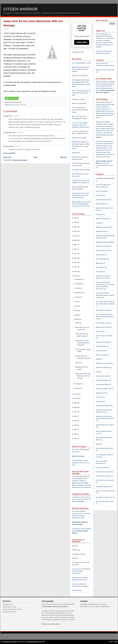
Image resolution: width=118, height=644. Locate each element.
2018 (75, 249)
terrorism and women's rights (104, 448)
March (77, 319)
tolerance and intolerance (104, 476)
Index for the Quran (78, 456)
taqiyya (99, 137)
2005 (75, 421)
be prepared (100, 214)
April (77, 315)
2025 (75, 218)
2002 (75, 434)
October (78, 288)
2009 (75, 403)
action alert (99, 195)
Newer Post (7, 157)
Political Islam (76, 550)
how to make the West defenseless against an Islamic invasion (105, 295)
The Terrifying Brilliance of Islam (82, 63)
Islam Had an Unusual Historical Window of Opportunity (82, 343)
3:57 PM (16, 116)
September (79, 293)
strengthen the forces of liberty (105, 425)
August (78, 297)
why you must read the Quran (105, 501)
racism (98, 372)
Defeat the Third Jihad (9, 612)
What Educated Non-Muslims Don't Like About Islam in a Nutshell (81, 69)
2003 (75, 430)
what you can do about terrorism (105, 491)
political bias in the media (104, 363)
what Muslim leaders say (103, 487)
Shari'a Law (99, 397)
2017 (75, 254)
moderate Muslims (102, 346)
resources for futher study (104, 389)
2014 (75, 267)
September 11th (101, 393)
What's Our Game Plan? (79, 103)
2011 (75, 394)
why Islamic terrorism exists (104, 497)
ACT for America (101, 191)
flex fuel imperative (102, 259)
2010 (75, 398)
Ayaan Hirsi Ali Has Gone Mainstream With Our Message (83, 376)
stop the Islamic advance (18, 105)
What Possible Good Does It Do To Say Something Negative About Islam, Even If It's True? (82, 204)
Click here (81, 501)
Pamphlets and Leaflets (79, 138)
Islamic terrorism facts (103, 342)
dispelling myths (101, 231)
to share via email (101, 468)
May (77, 310)
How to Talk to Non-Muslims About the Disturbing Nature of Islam (105, 317)
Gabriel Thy (8, 116)
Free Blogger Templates (10, 642)
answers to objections (102, 200)
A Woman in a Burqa (78, 99)
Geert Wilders (100, 267)
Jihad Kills (78, 323)
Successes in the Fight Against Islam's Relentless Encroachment (81, 571)
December (79, 279)
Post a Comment (9, 153)
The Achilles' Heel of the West (81, 170)
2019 (75, 245)
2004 (75, 425)
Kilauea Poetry (9, 146)
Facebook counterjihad (103, 246)
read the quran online (102, 376)
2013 (75, 271)
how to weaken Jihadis (103, 323)
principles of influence (102, 367)
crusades (99, 223)
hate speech (100, 272)
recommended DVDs (102, 384)
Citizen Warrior (21, 9)
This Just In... (79, 363)
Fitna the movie (101, 255)
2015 (75, 262)
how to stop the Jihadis (103, 310)
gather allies (100, 263)
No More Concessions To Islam (12, 609)
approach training (101, 204)
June (77, 306)
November (79, 284)
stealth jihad (100, 401)
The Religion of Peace (79, 554)
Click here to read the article (51, 624)
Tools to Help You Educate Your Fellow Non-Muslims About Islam (81, 93)
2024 (75, 222)
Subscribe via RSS (78, 52)
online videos (100, 351)
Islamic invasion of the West (104, 336)
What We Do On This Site (80, 76)
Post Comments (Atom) (20, 160)
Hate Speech (76, 153)
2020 (75, 240)
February (78, 384)
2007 (75, 412)
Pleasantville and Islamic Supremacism (55, 607)
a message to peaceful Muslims (105, 178)
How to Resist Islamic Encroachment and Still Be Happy (80, 110)
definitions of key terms (103, 227)
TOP (116, 642)
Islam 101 (75, 546)
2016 (75, 258)
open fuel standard (102, 355)
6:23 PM (20, 132)
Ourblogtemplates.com (34, 642)
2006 (75, 416)
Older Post (64, 157)
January (78, 388)
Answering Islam (77, 590)
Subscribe (82, 42)
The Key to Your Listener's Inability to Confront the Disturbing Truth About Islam (81, 125)
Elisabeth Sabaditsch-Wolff (104, 242)
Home (36, 157)
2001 (75, 439)
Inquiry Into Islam (8, 604)
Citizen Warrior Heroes (10, 607)
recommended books (102, 380)
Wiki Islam (75, 558)
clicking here (100, 38)
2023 (75, 227)
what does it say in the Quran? (105, 480)
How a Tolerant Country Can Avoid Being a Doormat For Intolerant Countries (80, 195)
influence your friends (102, 327)
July (77, 302)
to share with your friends (104, 472)
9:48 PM (18, 146)
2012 (75, 276)
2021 (75, 236)
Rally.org (108, 36)
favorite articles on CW (103, 250)
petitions (99, 359)
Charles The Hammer (102, 219)
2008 (75, 407)
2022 (75, 231)
